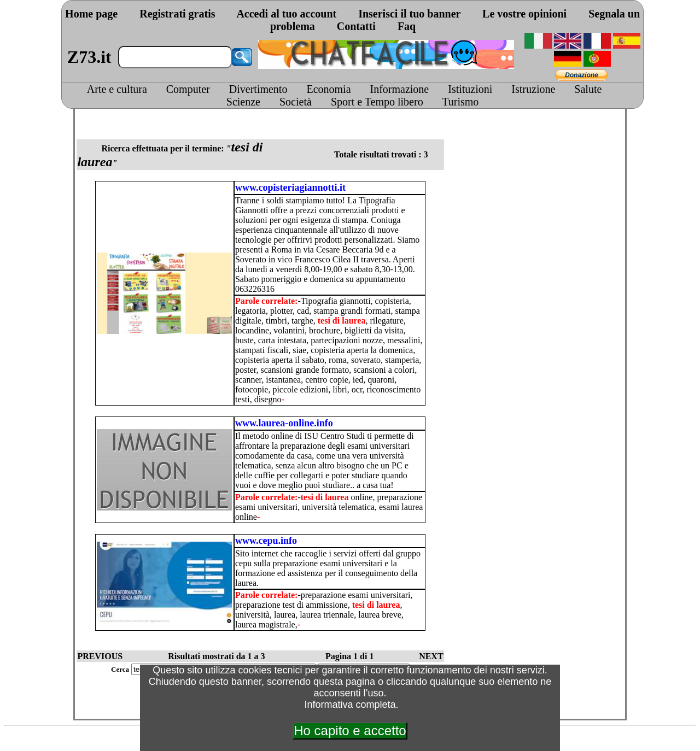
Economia (328, 89)
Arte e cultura (117, 89)
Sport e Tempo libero (377, 102)
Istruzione (533, 89)
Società (296, 102)
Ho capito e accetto (350, 731)
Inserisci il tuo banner (409, 14)
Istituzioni (470, 89)
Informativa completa (350, 705)
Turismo (460, 102)
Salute (588, 89)
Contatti (356, 26)
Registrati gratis (177, 14)
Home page (91, 14)
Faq (407, 26)
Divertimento (258, 89)
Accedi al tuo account (286, 14)
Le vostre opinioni (524, 14)
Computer (188, 89)
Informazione (400, 89)
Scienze (243, 102)
